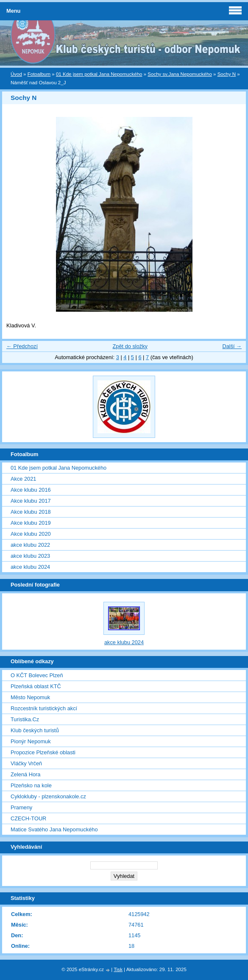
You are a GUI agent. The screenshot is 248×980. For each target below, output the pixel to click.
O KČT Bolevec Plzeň (37, 675)
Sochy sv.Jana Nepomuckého (180, 74)
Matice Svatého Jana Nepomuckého (54, 829)
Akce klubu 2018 (31, 512)
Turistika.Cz (25, 719)
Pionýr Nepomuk (31, 741)
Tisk (118, 969)
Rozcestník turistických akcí (44, 708)
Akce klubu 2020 (31, 534)
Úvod (16, 74)
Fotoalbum (39, 74)
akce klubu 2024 (30, 567)
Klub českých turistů (35, 730)
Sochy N (227, 74)
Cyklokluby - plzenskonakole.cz (48, 796)
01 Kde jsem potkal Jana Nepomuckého (99, 74)
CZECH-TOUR (28, 818)
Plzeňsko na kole (31, 785)
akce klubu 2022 (30, 545)
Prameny (21, 807)
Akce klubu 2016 (31, 490)
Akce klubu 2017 (31, 501)
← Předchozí (22, 346)
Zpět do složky (130, 346)
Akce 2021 (23, 479)
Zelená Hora (25, 774)
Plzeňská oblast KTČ (36, 686)
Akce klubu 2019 (31, 523)
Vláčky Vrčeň (26, 763)
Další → (232, 346)
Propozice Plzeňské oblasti (43, 752)
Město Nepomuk (30, 697)
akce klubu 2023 (30, 556)
